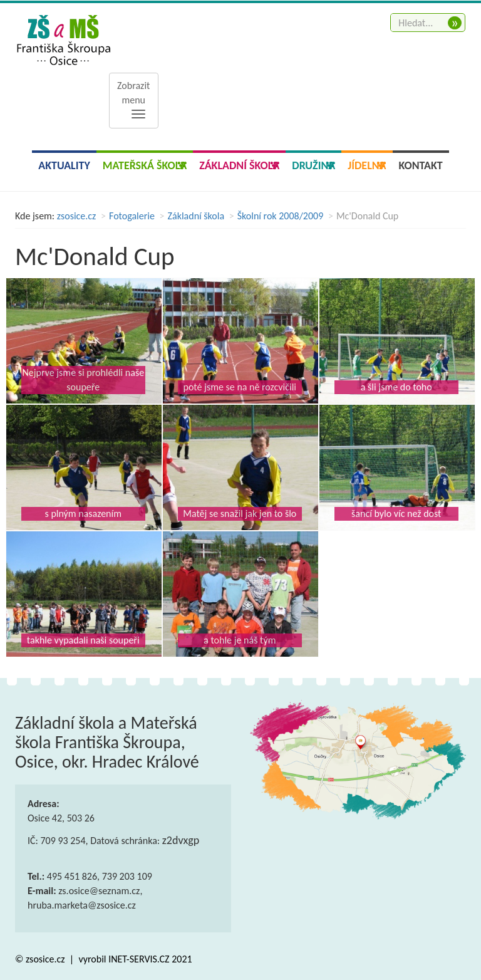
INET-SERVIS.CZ (139, 959)
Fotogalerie (132, 216)
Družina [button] (313, 165)
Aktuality (64, 165)
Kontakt (421, 165)
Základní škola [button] (239, 165)
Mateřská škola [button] (145, 165)
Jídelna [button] (367, 165)
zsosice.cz (77, 216)
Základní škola (196, 216)
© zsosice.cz (41, 959)
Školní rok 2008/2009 (281, 216)
